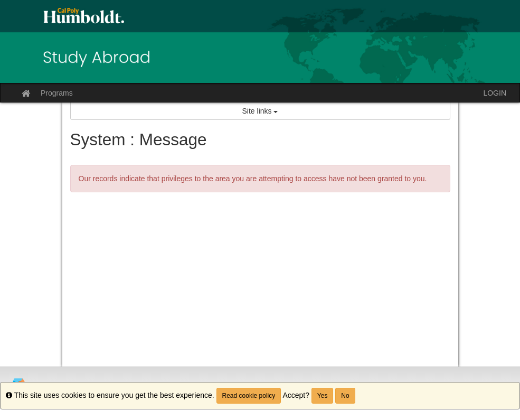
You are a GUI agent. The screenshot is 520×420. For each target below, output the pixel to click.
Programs (57, 93)
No (345, 396)
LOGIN (495, 93)
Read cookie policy (249, 396)
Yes (323, 396)
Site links (260, 111)
